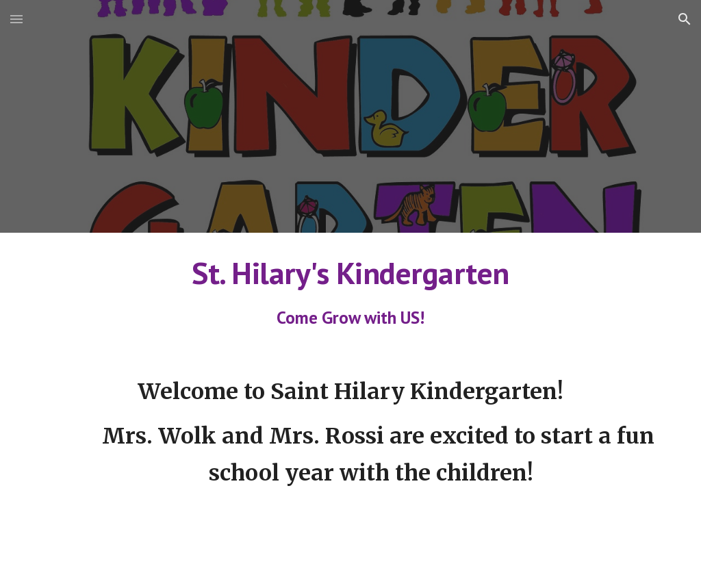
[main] (351, 292)
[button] (16, 19)
